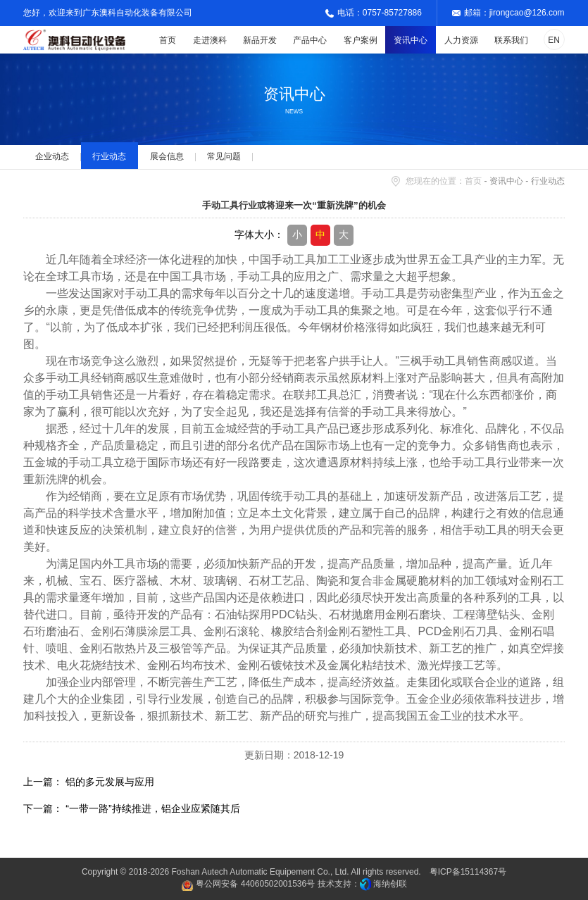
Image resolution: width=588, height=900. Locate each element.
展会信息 (167, 156)
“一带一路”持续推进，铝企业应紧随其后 (152, 808)
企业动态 (52, 156)
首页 (473, 181)
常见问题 (224, 156)
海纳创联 (390, 884)
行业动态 (109, 156)
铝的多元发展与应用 (110, 782)
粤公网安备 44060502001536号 (248, 886)
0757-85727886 (392, 13)
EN (554, 40)
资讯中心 (506, 181)
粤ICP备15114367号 (468, 872)
